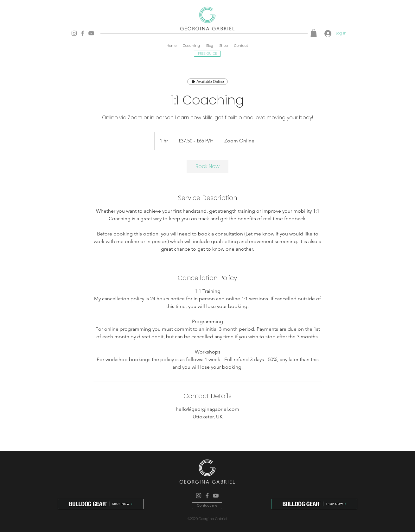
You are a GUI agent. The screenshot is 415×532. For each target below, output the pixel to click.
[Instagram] (74, 33)
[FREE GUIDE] (207, 54)
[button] (314, 33)
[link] (207, 166)
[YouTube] (91, 33)
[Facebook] (83, 33)
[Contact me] (207, 506)
